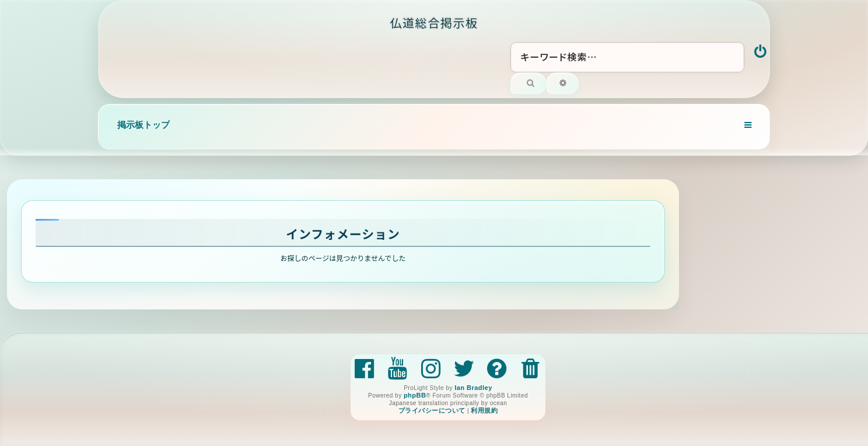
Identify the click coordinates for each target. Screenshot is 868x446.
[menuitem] (761, 53)
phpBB (415, 395)
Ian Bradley (473, 388)
